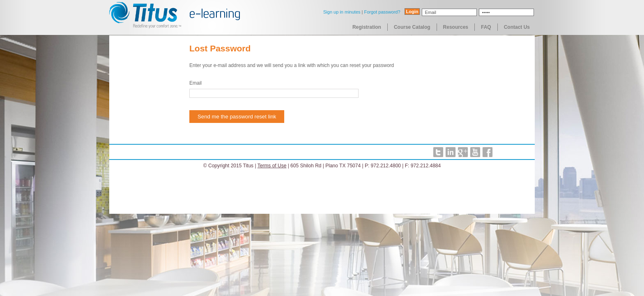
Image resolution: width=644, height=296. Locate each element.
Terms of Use (272, 166)
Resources (456, 27)
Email (195, 83)
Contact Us (517, 27)
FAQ (486, 27)
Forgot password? (382, 12)
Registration (367, 27)
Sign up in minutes (342, 12)
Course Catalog (412, 27)
